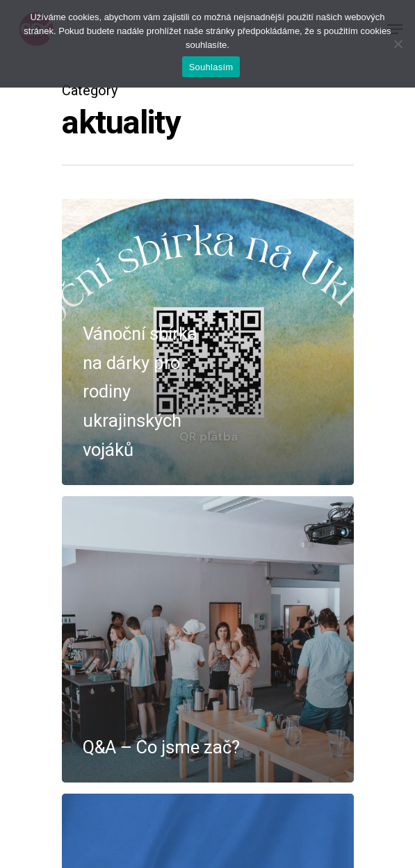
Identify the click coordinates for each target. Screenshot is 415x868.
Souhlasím (211, 67)
